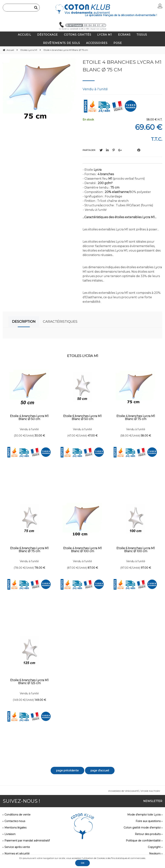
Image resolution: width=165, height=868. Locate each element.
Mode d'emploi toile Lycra (144, 815)
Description (24, 322)
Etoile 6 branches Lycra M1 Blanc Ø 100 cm (136, 550)
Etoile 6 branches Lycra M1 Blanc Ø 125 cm (29, 682)
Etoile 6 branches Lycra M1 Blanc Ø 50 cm (82, 418)
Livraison (10, 834)
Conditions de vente (17, 815)
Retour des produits (148, 834)
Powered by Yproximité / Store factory (134, 791)
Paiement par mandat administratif (27, 841)
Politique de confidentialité (143, 841)
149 (40, 700)
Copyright (154, 847)
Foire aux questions (148, 821)
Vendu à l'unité (29, 429)
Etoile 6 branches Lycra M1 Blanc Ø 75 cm (29, 550)
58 (146, 436)
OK (82, 863)
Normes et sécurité (17, 854)
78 (40, 568)
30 (40, 436)
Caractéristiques (60, 322)
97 (146, 568)
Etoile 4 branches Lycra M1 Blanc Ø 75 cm (122, 66)
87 (93, 568)
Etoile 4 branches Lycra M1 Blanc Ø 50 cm (29, 418)
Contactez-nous (15, 821)
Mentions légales (15, 828)
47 (93, 436)
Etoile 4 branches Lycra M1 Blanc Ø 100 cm (82, 550)
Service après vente (17, 847)
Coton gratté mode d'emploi (142, 828)
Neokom (155, 854)
